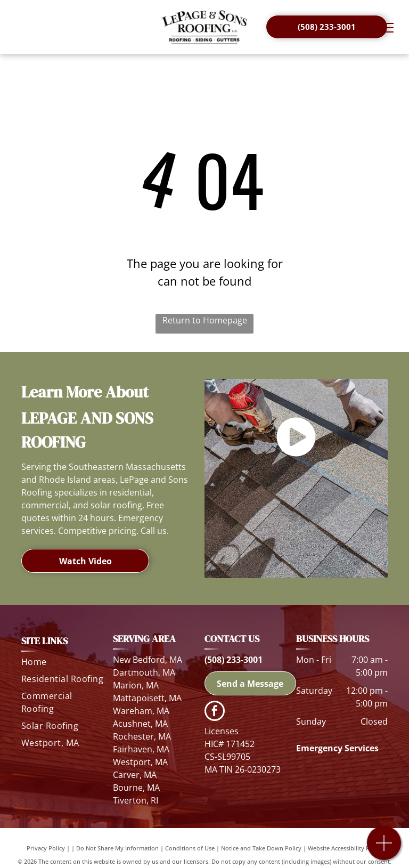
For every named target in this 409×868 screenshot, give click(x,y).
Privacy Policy (46, 848)
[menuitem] (63, 664)
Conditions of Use (190, 848)
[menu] (386, 28)
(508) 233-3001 (234, 660)
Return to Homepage (205, 320)
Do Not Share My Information (117, 848)
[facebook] (215, 712)
